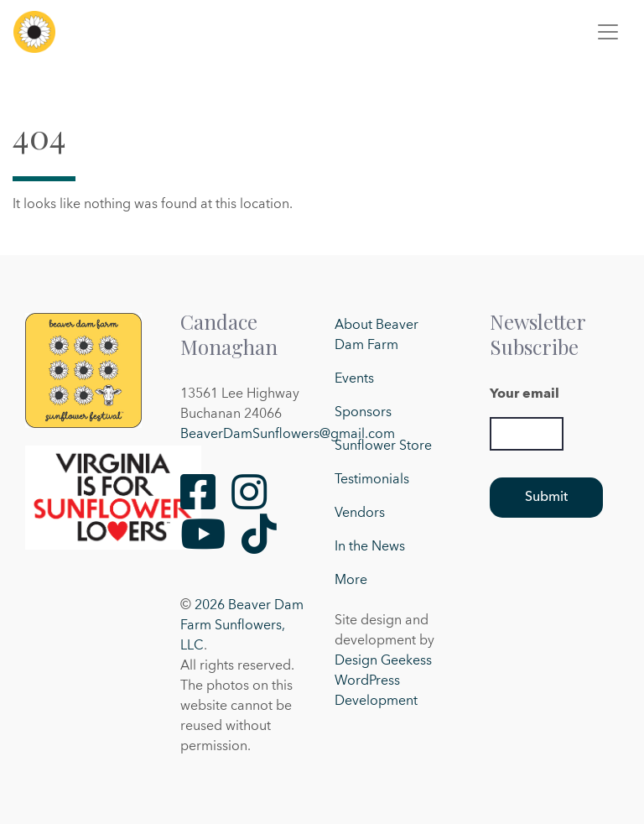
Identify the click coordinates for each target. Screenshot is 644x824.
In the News (370, 547)
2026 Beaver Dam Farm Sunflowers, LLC (242, 626)
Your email (525, 394)
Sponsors (363, 413)
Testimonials (372, 480)
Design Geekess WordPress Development (383, 681)
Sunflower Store (383, 446)
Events (354, 379)
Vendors (360, 514)
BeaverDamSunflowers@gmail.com (288, 435)
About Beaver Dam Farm (377, 336)
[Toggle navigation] (608, 32)
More (351, 581)
